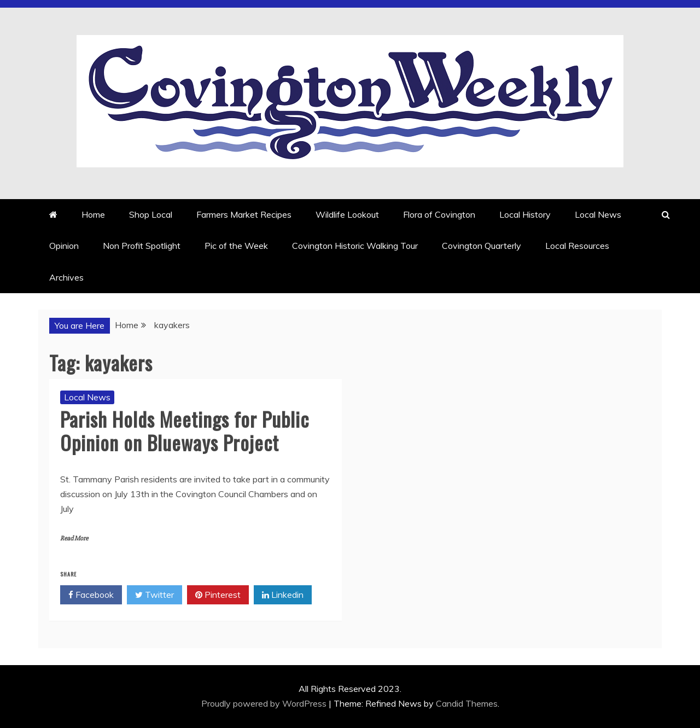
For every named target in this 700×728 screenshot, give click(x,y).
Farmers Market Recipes (244, 214)
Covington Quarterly (482, 246)
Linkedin (283, 595)
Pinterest (218, 595)
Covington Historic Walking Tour (355, 246)
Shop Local (151, 214)
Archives (66, 277)
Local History (525, 214)
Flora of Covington (439, 214)
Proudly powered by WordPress (265, 703)
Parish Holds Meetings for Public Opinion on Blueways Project (185, 430)
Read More (74, 538)
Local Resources (577, 246)
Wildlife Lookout (347, 214)
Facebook (91, 595)
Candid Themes (467, 703)
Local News (598, 214)
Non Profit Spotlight (142, 246)
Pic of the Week (236, 246)
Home (93, 214)
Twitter (154, 595)
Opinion (64, 246)
